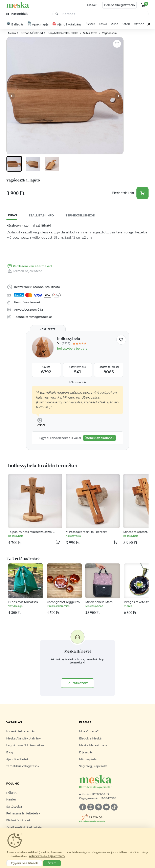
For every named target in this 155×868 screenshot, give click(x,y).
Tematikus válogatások (23, 767)
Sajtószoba (14, 807)
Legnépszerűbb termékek (25, 746)
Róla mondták (77, 383)
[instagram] (91, 807)
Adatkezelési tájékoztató (47, 856)
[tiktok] (114, 807)
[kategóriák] (17, 14)
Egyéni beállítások (24, 863)
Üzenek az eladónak (99, 438)
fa (41, 310)
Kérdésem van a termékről (29, 267)
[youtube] (106, 807)
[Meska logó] (114, 782)
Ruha (115, 24)
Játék (126, 24)
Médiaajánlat (88, 759)
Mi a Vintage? (89, 732)
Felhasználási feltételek (23, 814)
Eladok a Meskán (91, 739)
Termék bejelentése (24, 271)
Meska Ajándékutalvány (24, 739)
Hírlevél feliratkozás (20, 732)
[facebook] (83, 807)
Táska (103, 24)
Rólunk (11, 793)
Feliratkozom (77, 683)
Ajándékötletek (18, 759)
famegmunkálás (40, 317)
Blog (10, 753)
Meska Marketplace (93, 746)
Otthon (139, 24)
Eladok (92, 5)
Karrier (11, 800)
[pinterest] (98, 807)
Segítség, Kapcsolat (93, 767)
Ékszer (90, 24)
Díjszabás (86, 753)
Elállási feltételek (19, 821)
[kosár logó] (143, 5)
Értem (52, 863)
